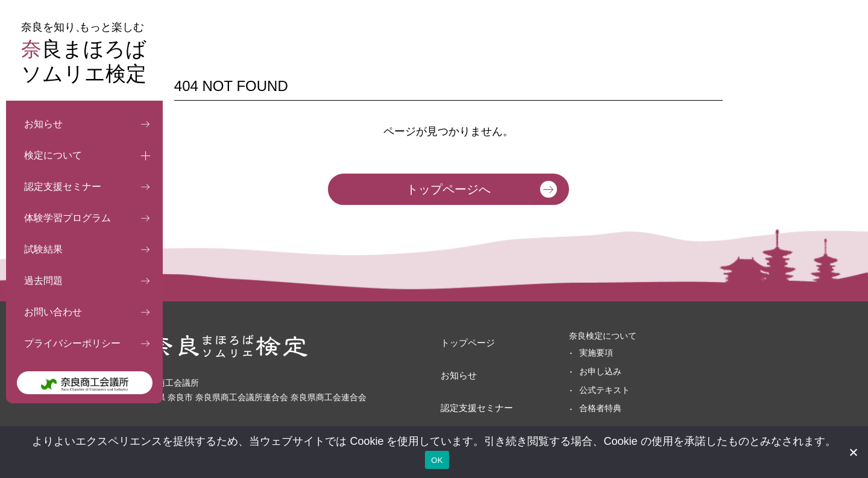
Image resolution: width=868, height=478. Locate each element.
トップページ (456, 336)
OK (437, 460)
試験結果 (43, 249)
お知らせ (43, 124)
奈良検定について (576, 336)
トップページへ (448, 189)
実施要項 (570, 353)
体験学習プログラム (68, 218)
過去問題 (43, 281)
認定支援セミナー (63, 187)
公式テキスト (578, 390)
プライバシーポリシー (72, 343)
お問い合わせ (53, 312)
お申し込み (574, 371)
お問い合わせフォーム (688, 378)
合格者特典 (574, 408)
